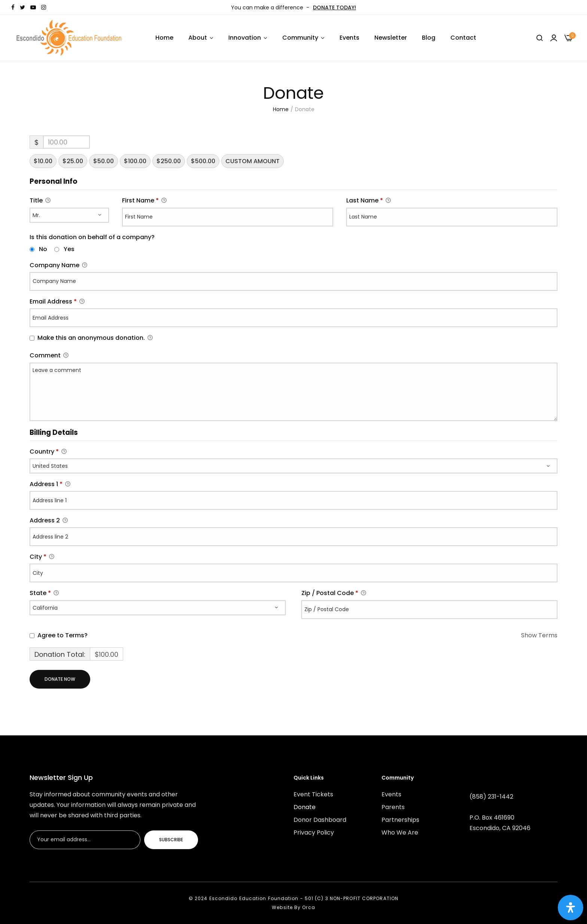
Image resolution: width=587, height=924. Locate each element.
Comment (49, 356)
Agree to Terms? (63, 635)
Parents (393, 807)
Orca (308, 907)
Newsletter (391, 38)
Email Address (57, 302)
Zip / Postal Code (334, 593)
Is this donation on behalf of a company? (92, 237)
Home (164, 38)
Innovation (245, 38)
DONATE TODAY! (334, 7)
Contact (463, 38)
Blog (429, 38)
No (43, 249)
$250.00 (169, 161)
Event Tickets (313, 794)
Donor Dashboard (320, 820)
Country (48, 452)
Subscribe (171, 840)
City (42, 557)
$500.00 (203, 161)
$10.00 (43, 161)
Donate (305, 807)
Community (300, 38)
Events (349, 38)
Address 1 (50, 484)
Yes (69, 249)
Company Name (58, 266)
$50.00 (104, 161)
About (198, 38)
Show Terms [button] (539, 635)
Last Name (369, 201)
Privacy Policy (314, 832)
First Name (144, 201)
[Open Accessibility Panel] (571, 908)
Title (40, 201)
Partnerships (400, 820)
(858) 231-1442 (491, 797)
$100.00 (135, 161)
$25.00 (73, 161)
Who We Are (400, 832)
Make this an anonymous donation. (91, 338)
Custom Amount (253, 161)
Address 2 (49, 521)
